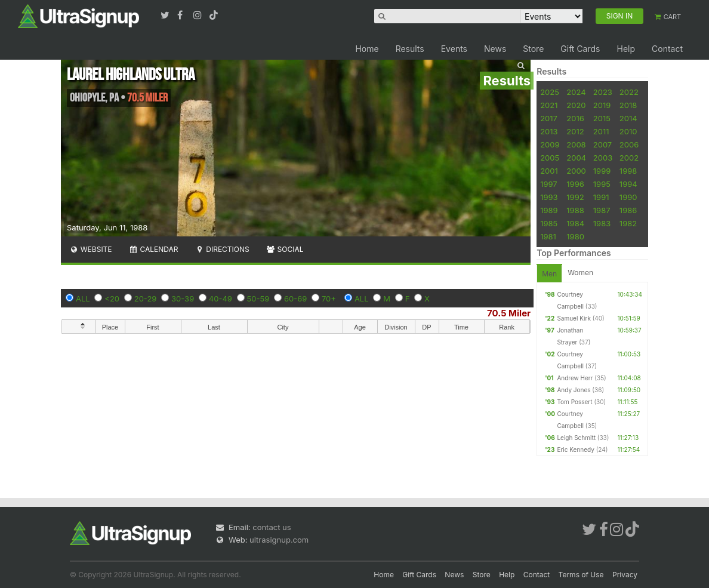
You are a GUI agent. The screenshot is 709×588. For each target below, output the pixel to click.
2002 (629, 158)
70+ (329, 298)
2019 (602, 105)
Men (549, 274)
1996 (575, 184)
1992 (575, 197)
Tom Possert (574, 402)
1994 (628, 184)
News (495, 49)
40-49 (221, 298)
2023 (603, 92)
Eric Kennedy (575, 450)
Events (454, 49)
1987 (602, 210)
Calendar (154, 249)
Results (410, 49)
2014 (628, 118)
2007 (602, 144)
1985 (549, 223)
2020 (576, 105)
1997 (549, 184)
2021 (549, 105)
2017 (549, 118)
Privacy (625, 575)
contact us (272, 527)
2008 (576, 144)
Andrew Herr (575, 378)
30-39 (183, 298)
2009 (550, 144)
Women (580, 273)
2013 (549, 131)
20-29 (146, 298)
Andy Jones (574, 390)
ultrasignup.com (279, 540)
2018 (628, 105)
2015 (602, 118)
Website (91, 249)
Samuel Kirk (574, 318)
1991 (601, 197)
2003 (603, 158)
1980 (575, 236)
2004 (576, 158)
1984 (575, 223)
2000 (576, 171)
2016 (575, 118)
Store (533, 49)
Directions (222, 249)
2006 (629, 144)
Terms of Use (581, 575)
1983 (602, 223)
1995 (602, 184)
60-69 (295, 298)
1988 (575, 210)
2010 (628, 131)
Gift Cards (580, 49)
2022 (629, 92)
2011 (601, 131)
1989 (549, 210)
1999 (602, 171)
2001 (549, 171)
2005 (550, 158)
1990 (628, 197)
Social (285, 249)
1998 (628, 171)
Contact (667, 49)
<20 (112, 298)
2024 (576, 92)
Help (626, 49)
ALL (83, 298)
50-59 (258, 298)
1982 (628, 223)
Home (367, 49)
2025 (550, 92)
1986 (628, 210)
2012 (575, 131)
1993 (549, 197)
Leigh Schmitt (576, 438)
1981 (548, 236)
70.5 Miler (509, 313)
